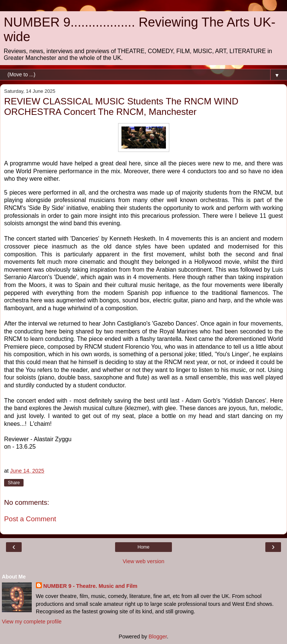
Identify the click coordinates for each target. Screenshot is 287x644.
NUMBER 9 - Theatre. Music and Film (90, 586)
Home (143, 547)
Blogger (158, 637)
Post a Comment (30, 519)
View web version (143, 561)
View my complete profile (32, 622)
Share (14, 483)
